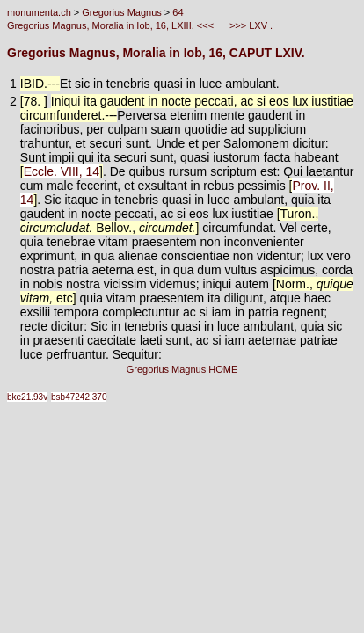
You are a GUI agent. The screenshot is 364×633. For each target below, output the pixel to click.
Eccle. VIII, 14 (62, 171)
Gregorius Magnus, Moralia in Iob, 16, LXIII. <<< (112, 25)
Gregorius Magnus (122, 12)
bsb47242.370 (79, 397)
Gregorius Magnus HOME (182, 369)
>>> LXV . (250, 25)
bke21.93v (27, 397)
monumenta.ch (39, 12)
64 (178, 12)
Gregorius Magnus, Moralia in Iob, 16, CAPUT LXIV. (156, 53)
